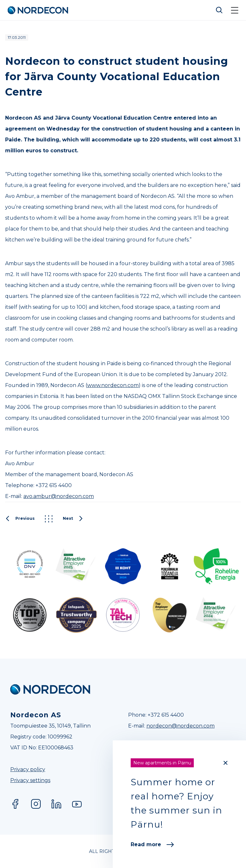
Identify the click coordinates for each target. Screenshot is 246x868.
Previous (20, 519)
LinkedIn (56, 804)
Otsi (219, 10)
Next (73, 519)
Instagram (36, 804)
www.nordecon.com (113, 385)
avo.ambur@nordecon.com (59, 496)
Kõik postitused (49, 519)
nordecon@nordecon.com (180, 726)
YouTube (77, 804)
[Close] (225, 763)
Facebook (15, 804)
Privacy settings (30, 780)
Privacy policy (28, 769)
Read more (152, 844)
